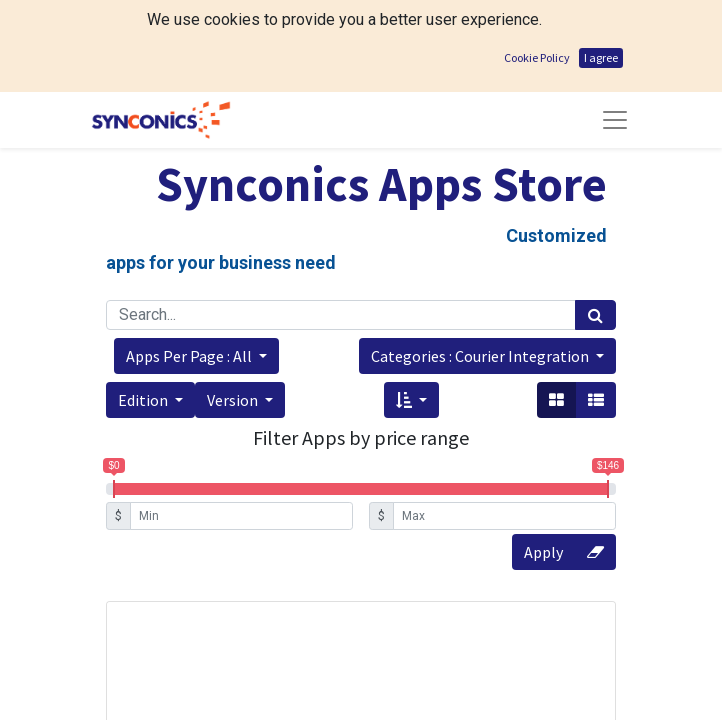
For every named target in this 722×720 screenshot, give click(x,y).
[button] (196, 356)
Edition (144, 400)
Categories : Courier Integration (481, 356)
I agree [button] (601, 57)
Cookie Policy (537, 57)
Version (234, 400)
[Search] (595, 315)
